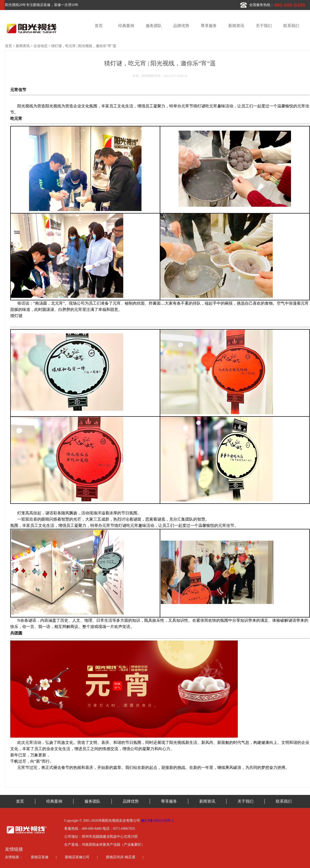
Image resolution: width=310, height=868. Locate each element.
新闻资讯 (236, 26)
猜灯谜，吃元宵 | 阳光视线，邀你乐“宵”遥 (84, 46)
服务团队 (154, 26)
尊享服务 (209, 26)
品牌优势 (181, 26)
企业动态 (40, 46)
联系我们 (291, 26)
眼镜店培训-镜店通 (121, 857)
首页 (99, 26)
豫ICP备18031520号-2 (157, 821)
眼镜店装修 (40, 857)
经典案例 (126, 26)
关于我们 (264, 26)
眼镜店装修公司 (77, 857)
